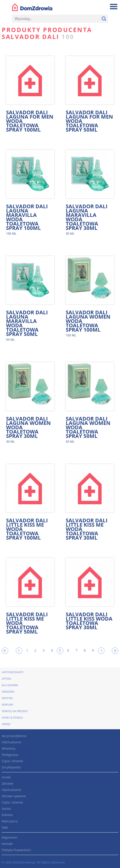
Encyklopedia (11, 767)
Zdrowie (8, 783)
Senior (6, 809)
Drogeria (8, 692)
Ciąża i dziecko (12, 761)
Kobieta (7, 815)
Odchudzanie (11, 742)
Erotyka (7, 698)
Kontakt (7, 844)
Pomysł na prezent (15, 711)
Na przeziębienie (14, 736)
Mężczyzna (10, 821)
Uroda (6, 777)
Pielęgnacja (10, 755)
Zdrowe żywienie (14, 796)
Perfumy (8, 705)
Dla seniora (10, 685)
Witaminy (9, 748)
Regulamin (10, 837)
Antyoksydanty (13, 672)
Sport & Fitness (12, 718)
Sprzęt (6, 724)
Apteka (6, 679)
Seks (5, 827)
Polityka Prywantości (16, 850)
